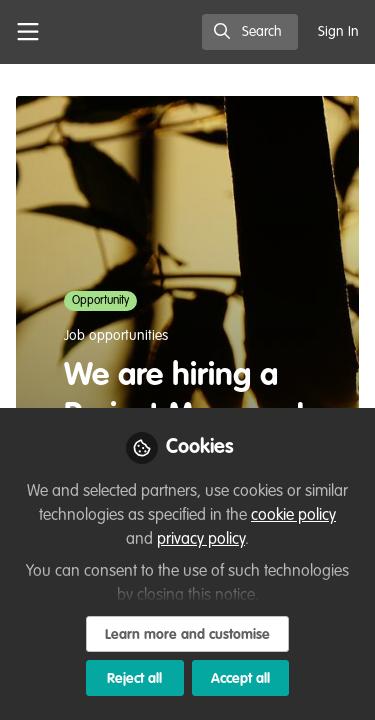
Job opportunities (116, 336)
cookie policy (293, 516)
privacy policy (201, 540)
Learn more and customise (187, 635)
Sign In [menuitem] (338, 32)
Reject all (134, 679)
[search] (250, 32)
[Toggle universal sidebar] (28, 32)
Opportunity (100, 301)
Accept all (240, 679)
